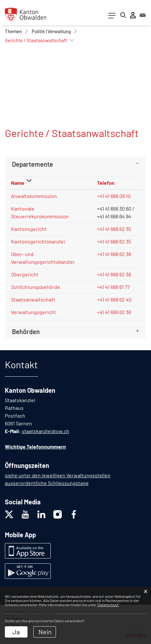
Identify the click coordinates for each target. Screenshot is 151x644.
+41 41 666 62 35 (114, 229)
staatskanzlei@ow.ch (45, 431)
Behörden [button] (26, 332)
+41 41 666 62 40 (114, 299)
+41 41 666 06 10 (114, 196)
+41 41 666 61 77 (113, 287)
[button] (13, 31)
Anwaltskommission (34, 196)
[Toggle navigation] (112, 17)
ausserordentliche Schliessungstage (47, 483)
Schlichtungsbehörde (36, 287)
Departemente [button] (32, 164)
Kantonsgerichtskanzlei (38, 241)
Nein (45, 632)
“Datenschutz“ (108, 605)
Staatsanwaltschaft (33, 299)
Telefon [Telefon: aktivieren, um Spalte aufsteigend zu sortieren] (106, 183)
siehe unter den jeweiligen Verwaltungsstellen (58, 475)
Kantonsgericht (29, 229)
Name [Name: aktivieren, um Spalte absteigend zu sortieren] (18, 183)
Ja (16, 632)
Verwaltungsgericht (33, 312)
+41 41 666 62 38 (114, 254)
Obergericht (25, 274)
